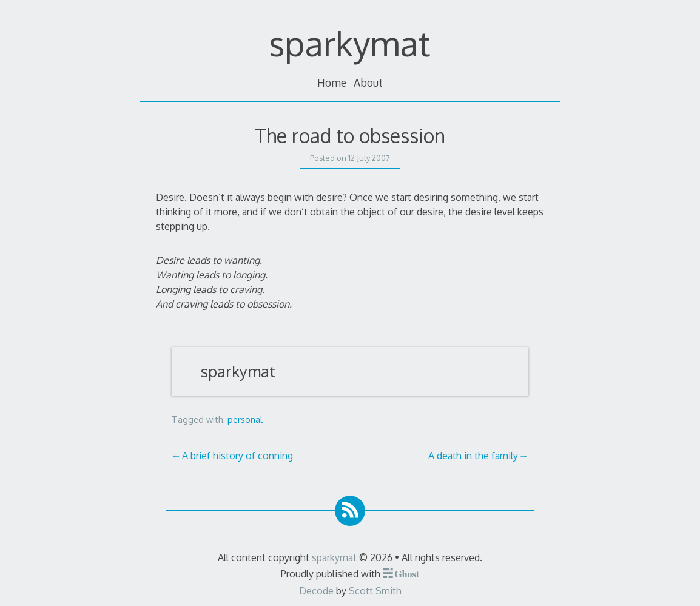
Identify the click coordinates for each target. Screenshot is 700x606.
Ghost (407, 573)
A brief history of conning (237, 456)
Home (332, 82)
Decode (316, 591)
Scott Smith (375, 591)
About (368, 82)
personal (245, 419)
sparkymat (350, 43)
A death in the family (473, 456)
